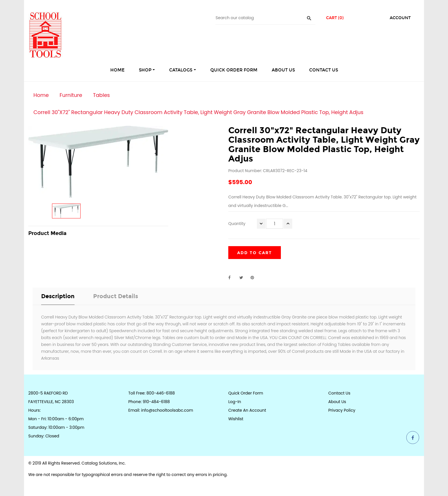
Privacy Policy (342, 410)
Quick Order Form (246, 393)
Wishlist (236, 419)
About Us (337, 402)
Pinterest (255, 278)
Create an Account (247, 410)
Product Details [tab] (116, 296)
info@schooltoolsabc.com (167, 410)
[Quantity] (275, 224)
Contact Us (339, 393)
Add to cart (255, 253)
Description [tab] (58, 296)
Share (233, 278)
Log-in (235, 402)
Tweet (244, 278)
